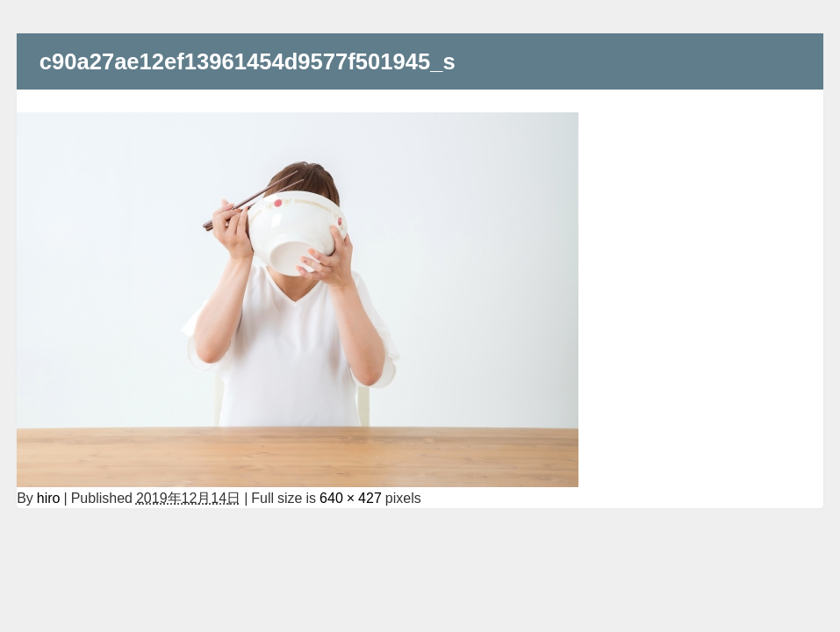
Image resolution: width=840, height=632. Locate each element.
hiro (49, 498)
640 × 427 (351, 498)
